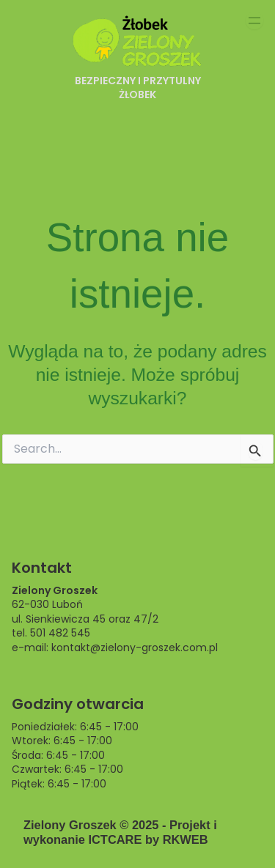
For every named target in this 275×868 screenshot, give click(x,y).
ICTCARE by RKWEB (148, 839)
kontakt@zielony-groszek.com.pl (135, 648)
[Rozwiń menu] (254, 21)
